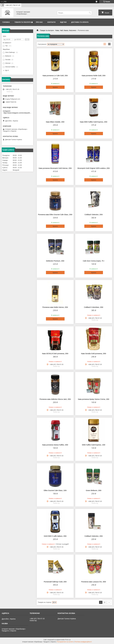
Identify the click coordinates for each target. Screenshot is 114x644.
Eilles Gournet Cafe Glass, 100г (55, 490)
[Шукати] (90, 13)
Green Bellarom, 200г (94, 490)
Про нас (39, 22)
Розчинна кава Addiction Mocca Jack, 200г (55, 399)
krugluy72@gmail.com (13, 99)
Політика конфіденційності (83, 642)
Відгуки (63, 22)
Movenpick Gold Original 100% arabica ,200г (94, 168)
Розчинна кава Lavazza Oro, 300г (94, 582)
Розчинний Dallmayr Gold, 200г (55, 582)
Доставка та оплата (80, 22)
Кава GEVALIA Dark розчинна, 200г (55, 354)
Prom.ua (68, 640)
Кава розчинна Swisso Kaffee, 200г (55, 445)
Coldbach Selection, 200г (94, 215)
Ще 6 (7, 70)
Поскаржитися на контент (65, 642)
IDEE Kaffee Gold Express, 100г (94, 445)
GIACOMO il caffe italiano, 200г (55, 536)
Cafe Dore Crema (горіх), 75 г (94, 261)
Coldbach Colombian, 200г (94, 307)
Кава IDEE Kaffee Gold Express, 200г (94, 122)
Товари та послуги (23, 22)
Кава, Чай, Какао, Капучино (66, 30)
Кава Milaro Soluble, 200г (55, 122)
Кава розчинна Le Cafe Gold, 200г (55, 76)
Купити (55, 87)
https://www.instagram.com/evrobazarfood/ (18, 113)
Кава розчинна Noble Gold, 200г (94, 76)
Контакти (52, 22)
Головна (6, 22)
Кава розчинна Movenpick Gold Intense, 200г (55, 168)
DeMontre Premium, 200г (55, 261)
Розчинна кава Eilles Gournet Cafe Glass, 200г (55, 215)
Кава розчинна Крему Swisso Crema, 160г (94, 399)
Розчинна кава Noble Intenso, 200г (55, 307)
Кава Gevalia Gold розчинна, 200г (94, 354)
